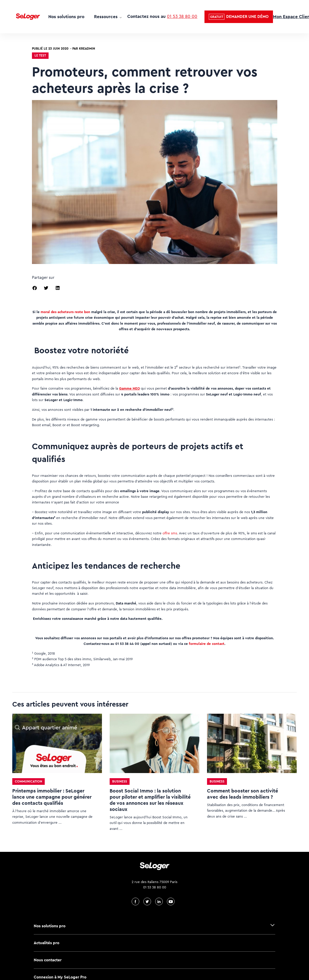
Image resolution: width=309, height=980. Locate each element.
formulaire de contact (207, 644)
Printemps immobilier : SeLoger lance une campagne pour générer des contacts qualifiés (52, 797)
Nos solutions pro (66, 17)
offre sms (170, 533)
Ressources (106, 17)
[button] (239, 17)
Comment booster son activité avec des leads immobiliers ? (243, 794)
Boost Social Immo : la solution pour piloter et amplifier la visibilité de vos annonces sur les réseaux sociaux (150, 800)
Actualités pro (47, 943)
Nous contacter (48, 960)
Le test (40, 55)
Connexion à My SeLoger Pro (60, 977)
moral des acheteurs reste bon (65, 312)
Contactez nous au (162, 16)
